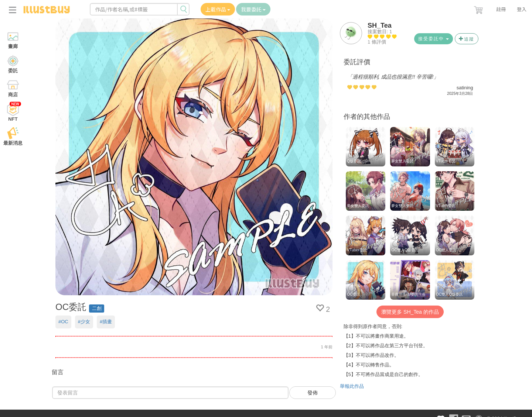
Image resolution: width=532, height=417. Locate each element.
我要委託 (253, 9)
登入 (522, 9)
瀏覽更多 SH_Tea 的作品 (410, 312)
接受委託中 (434, 39)
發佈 (313, 393)
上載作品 (218, 9)
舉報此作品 (352, 386)
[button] (479, 8)
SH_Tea (380, 25)
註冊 (501, 9)
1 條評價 (377, 42)
